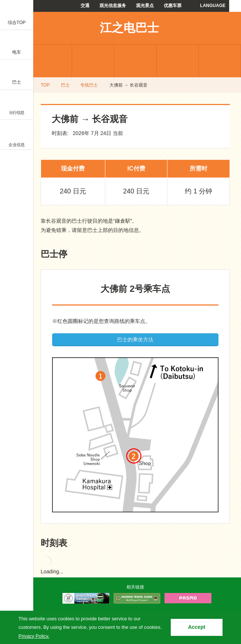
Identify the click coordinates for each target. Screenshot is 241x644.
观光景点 (145, 6)
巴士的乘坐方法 (135, 340)
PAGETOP (221, 576)
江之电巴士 (129, 28)
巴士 (65, 85)
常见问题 (178, 61)
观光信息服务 (113, 6)
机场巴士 (93, 61)
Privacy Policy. (34, 636)
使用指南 (220, 61)
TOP (45, 85)
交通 (85, 6)
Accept (197, 627)
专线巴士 (51, 61)
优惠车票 (173, 6)
